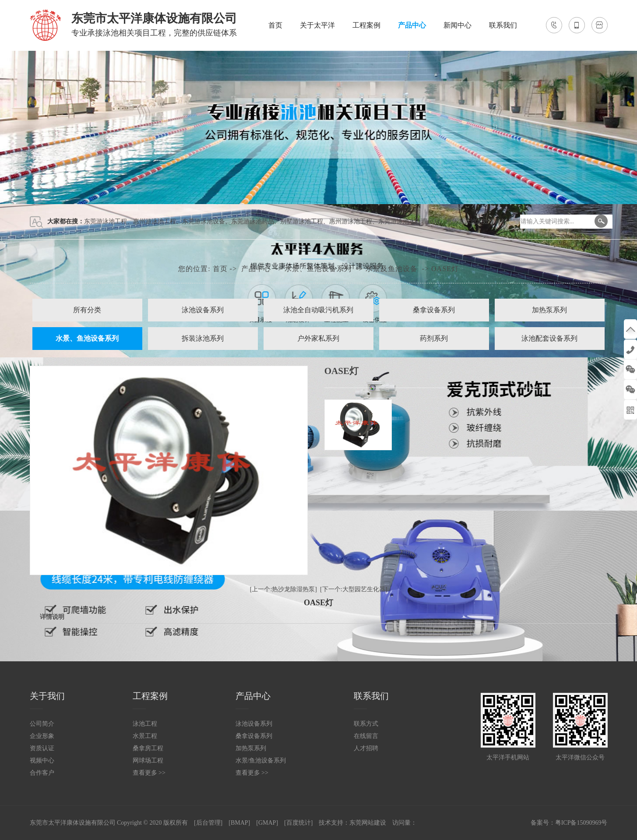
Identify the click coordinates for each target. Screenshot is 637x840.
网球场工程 (148, 761)
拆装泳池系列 (203, 338)
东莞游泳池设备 (204, 221)
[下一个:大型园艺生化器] (354, 589)
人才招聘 (366, 748)
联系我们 (503, 25)
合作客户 (42, 773)
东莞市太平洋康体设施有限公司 (73, 823)
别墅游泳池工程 (302, 221)
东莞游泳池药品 (253, 221)
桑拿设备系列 (434, 310)
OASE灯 (445, 269)
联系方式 (366, 724)
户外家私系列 (318, 338)
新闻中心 (458, 25)
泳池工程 (145, 724)
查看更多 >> (149, 773)
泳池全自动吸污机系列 (318, 310)
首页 (275, 25)
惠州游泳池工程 (155, 221)
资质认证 (42, 748)
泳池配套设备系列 (549, 338)
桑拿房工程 (148, 748)
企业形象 (42, 736)
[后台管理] (208, 823)
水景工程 (145, 736)
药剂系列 (434, 338)
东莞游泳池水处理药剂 (409, 221)
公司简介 (42, 724)
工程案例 (366, 25)
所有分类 (87, 310)
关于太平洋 (317, 25)
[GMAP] (267, 823)
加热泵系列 (549, 310)
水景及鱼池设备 (392, 269)
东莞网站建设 (368, 823)
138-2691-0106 (630, 349)
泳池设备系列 (203, 310)
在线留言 (366, 736)
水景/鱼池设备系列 (261, 761)
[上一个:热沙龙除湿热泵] (283, 589)
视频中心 (42, 761)
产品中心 (412, 25)
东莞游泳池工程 (106, 221)
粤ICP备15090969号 (581, 823)
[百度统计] (298, 823)
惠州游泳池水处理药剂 (476, 221)
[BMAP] (239, 823)
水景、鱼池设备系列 (318, 269)
